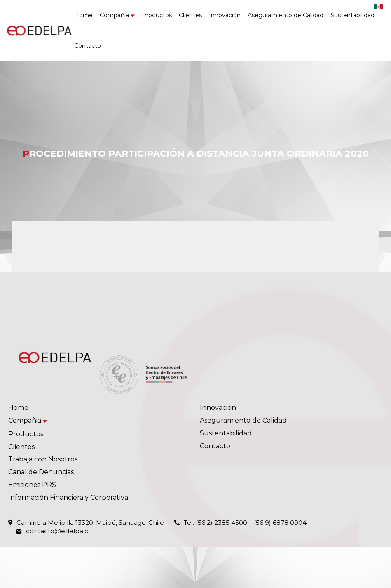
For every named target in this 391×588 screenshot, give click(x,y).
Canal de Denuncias (41, 472)
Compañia (114, 15)
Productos (157, 15)
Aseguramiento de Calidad (286, 15)
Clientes (190, 15)
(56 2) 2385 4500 (221, 523)
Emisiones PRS (32, 485)
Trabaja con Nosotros (43, 459)
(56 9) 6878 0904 (280, 523)
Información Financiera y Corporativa (68, 497)
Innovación (225, 15)
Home (83, 15)
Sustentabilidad (352, 15)
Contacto (88, 46)
